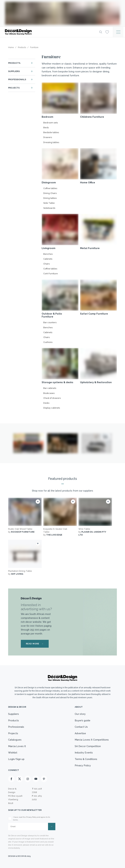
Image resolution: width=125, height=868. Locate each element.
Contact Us (81, 727)
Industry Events (84, 753)
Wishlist (13, 753)
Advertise (80, 733)
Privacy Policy (83, 765)
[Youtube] (36, 779)
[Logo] (49, 32)
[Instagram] (28, 779)
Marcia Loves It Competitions (92, 740)
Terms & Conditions (86, 759)
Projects (14, 88)
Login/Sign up (16, 759)
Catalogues (15, 740)
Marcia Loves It (17, 746)
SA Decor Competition (88, 746)
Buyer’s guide (83, 721)
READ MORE (35, 644)
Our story (80, 714)
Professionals (17, 79)
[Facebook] (11, 779)
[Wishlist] (107, 32)
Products (14, 721)
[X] (20, 779)
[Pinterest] (44, 779)
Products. (14, 63)
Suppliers (14, 71)
